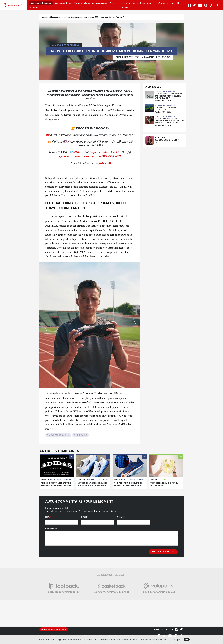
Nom (48, 517)
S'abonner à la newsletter (54, 629)
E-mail (85, 517)
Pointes (78, 3)
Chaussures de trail (63, 3)
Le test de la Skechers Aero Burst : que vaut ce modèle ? (92, 484)
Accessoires (102, 3)
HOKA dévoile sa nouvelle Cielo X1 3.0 (167, 108)
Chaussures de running (41, 3)
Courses (125, 7)
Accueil (45, 17)
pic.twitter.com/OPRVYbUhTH (101, 157)
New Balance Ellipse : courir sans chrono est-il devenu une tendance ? (169, 96)
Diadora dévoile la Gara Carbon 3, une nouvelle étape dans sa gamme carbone (169, 121)
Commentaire (52, 529)
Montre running (147, 3)
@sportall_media (70, 157)
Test (112, 3)
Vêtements (89, 3)
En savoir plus (175, 639)
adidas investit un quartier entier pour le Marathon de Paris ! (56, 485)
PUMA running (81, 435)
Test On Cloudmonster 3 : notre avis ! (164, 484)
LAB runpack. (162, 3)
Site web (121, 517)
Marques (34, 7)
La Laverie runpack (130, 3)
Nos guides (176, 3)
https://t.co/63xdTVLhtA (105, 152)
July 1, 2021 (105, 164)
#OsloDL (79, 152)
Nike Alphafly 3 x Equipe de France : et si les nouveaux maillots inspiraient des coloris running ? (128, 487)
